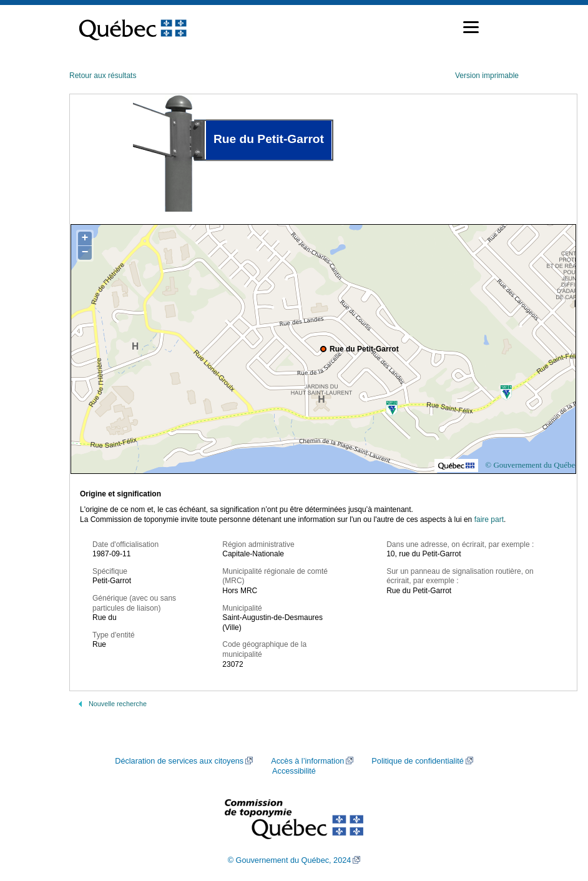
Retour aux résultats (103, 76)
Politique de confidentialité (417, 761)
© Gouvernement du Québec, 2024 (290, 860)
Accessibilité (294, 771)
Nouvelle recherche (118, 704)
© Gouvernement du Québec (532, 465)
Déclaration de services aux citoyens (179, 761)
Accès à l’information (307, 761)
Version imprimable (487, 76)
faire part (489, 519)
